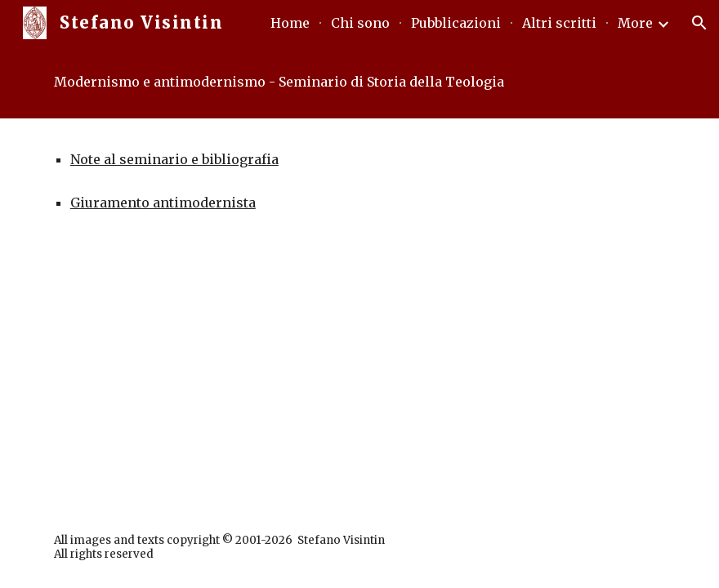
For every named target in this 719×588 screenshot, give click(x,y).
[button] (699, 23)
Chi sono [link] (360, 23)
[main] (359, 82)
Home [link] (290, 23)
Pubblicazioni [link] (456, 23)
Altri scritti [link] (559, 23)
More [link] (635, 23)
